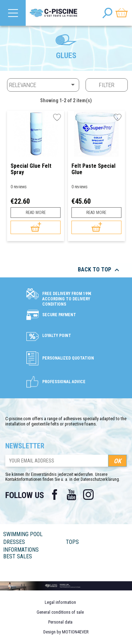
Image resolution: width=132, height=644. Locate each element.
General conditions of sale (60, 612)
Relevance (43, 85)
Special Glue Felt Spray (31, 169)
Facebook (55, 495)
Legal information (60, 602)
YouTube (71, 495)
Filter (107, 85)
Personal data (60, 622)
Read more (36, 213)
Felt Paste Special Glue (93, 169)
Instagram (88, 495)
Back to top (99, 270)
